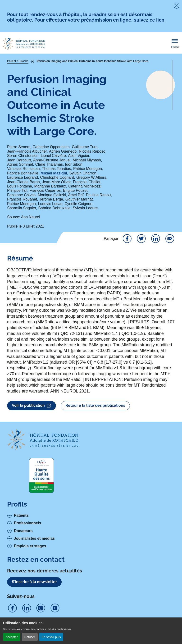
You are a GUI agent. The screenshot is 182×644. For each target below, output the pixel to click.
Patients (21, 515)
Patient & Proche (18, 61)
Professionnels (28, 523)
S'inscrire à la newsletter (34, 582)
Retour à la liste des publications (95, 405)
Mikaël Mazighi (54, 173)
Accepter (12, 637)
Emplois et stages (30, 546)
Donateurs (23, 531)
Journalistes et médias (34, 538)
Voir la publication (32, 406)
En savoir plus (51, 637)
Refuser (30, 637)
